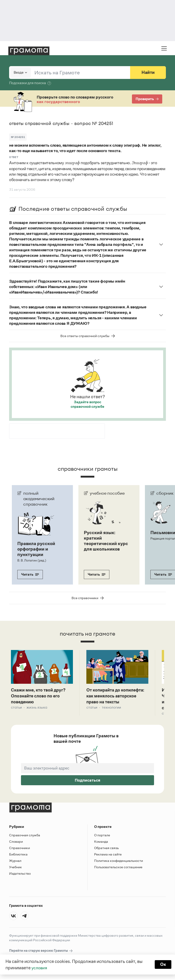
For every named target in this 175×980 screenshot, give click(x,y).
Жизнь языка (37, 708)
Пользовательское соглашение (118, 868)
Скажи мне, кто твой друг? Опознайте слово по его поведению (40, 696)
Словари (16, 842)
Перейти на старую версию (41, 952)
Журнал (15, 862)
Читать (30, 574)
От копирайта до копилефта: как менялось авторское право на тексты (116, 696)
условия (40, 968)
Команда (101, 842)
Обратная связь (106, 849)
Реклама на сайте (108, 855)
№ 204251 (18, 137)
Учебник (15, 868)
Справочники (19, 849)
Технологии (111, 708)
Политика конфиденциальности (118, 862)
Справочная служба (25, 836)
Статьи (16, 708)
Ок (163, 964)
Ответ (14, 157)
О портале (102, 836)
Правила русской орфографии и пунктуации (36, 549)
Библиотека (18, 855)
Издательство (20, 874)
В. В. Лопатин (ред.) (32, 560)
